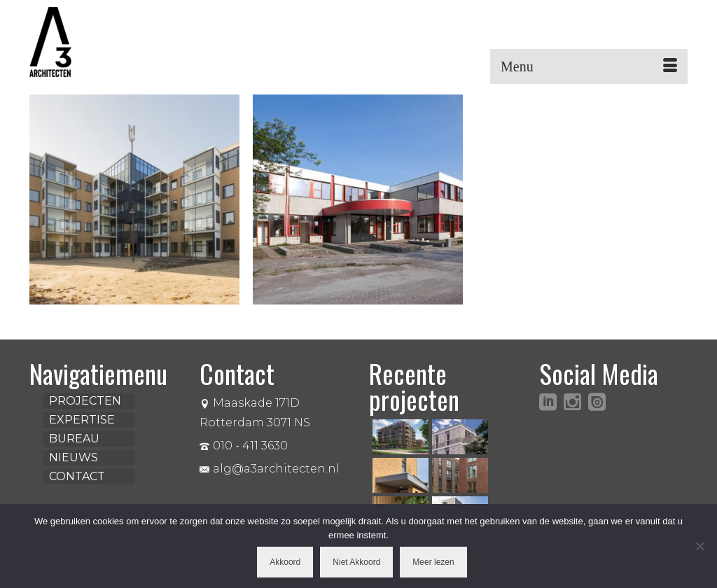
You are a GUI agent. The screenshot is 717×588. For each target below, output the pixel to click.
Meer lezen (433, 562)
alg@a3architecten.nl (270, 469)
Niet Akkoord (356, 562)
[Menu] (589, 66)
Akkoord (285, 562)
